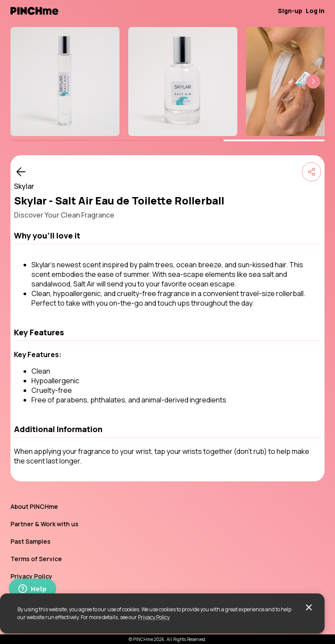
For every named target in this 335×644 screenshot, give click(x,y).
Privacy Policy (154, 617)
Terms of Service (36, 559)
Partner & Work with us (44, 524)
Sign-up (290, 11)
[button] (313, 82)
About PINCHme (34, 506)
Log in (315, 11)
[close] (309, 607)
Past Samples (31, 541)
